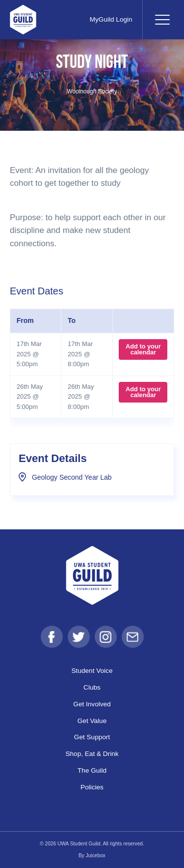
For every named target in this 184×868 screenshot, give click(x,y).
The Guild (92, 770)
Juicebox (96, 855)
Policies (92, 787)
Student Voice (92, 671)
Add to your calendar (143, 349)
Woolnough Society (92, 91)
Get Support (92, 737)
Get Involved (92, 704)
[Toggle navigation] (162, 20)
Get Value (92, 721)
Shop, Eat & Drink (92, 754)
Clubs (92, 687)
